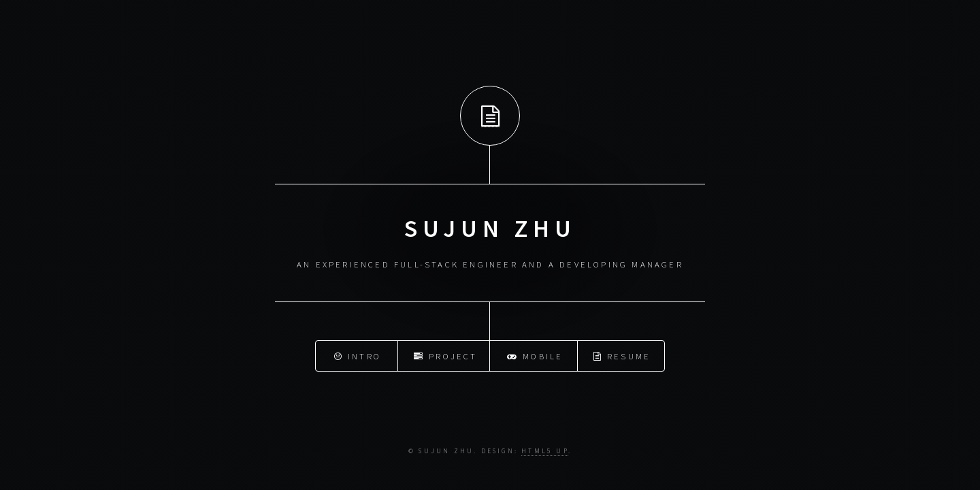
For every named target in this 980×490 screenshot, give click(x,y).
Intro (358, 355)
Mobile (535, 355)
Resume (622, 355)
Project (446, 355)
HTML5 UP (545, 451)
